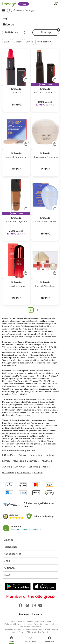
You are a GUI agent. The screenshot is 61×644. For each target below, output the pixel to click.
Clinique (38, 473)
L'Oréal (6, 461)
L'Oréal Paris (9, 455)
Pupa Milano (36, 455)
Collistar (50, 455)
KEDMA (46, 461)
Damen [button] (17, 42)
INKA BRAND (24, 473)
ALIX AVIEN (19, 467)
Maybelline (18, 461)
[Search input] (32, 10)
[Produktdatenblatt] (16, 80)
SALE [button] (7, 42)
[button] (16, 32)
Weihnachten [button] (44, 42)
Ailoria (44, 467)
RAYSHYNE (8, 473)
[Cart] (26, 79)
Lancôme (33, 467)
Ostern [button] (29, 42)
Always (6, 467)
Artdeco (23, 455)
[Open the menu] (4, 10)
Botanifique (33, 461)
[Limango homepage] (9, 4)
